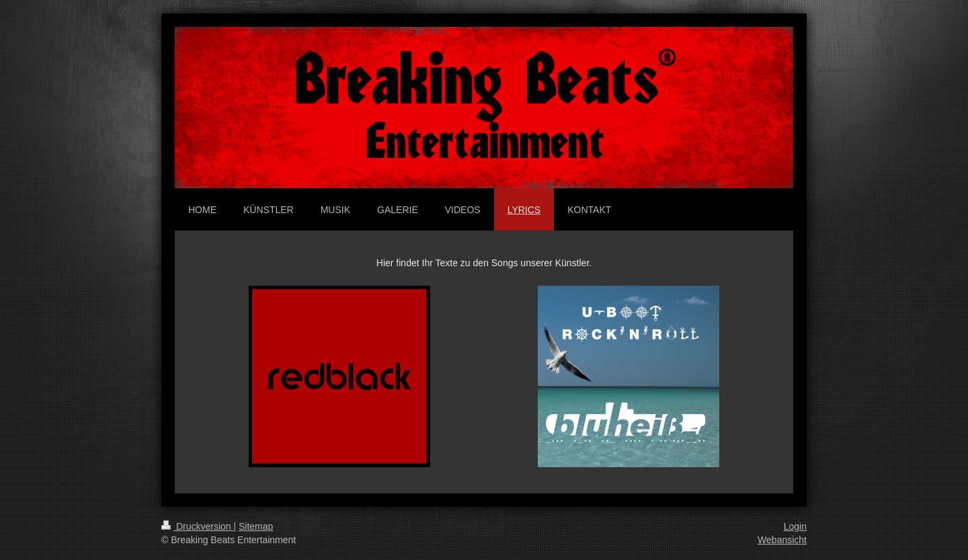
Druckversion (197, 526)
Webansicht (782, 540)
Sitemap (256, 526)
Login (795, 526)
